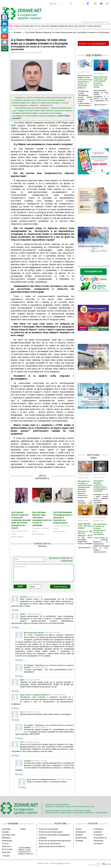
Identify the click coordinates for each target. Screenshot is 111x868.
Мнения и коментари (59, 26)
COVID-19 (17, 26)
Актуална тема (27, 26)
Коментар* (44, 573)
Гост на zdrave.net (42, 26)
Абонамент (81, 832)
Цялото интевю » (18, 537)
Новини (10, 26)
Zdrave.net (41, 863)
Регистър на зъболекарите (51, 832)
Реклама (79, 840)
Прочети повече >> (85, 105)
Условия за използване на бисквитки (100, 838)
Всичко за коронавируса (92, 43)
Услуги (90, 26)
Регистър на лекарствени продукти (55, 840)
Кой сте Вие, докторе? (77, 26)
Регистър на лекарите (48, 829)
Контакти (97, 26)
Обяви (23, 829)
